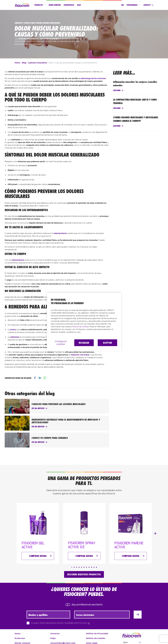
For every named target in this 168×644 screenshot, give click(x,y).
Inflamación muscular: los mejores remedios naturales (135, 84)
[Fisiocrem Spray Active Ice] (84, 523)
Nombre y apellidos (38, 615)
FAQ (122, 5)
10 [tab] (94, 567)
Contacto (148, 5)
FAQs (53, 638)
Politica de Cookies (96, 638)
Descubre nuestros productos (84, 574)
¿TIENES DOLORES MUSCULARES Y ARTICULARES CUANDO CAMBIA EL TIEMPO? (136, 119)
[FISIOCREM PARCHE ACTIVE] (131, 523)
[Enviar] (138, 615)
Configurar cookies (61, 343)
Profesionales (134, 5)
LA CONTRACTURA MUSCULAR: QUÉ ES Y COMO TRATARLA (135, 101)
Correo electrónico (85, 615)
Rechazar (84, 343)
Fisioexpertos (69, 5)
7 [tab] (87, 567)
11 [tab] (96, 567)
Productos (40, 5)
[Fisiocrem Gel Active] (38, 523)
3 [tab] (77, 567)
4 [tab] (79, 567)
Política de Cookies (80, 327)
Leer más (117, 90)
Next (155, 534)
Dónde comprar (55, 5)
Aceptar (107, 343)
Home (17, 63)
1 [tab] (72, 567)
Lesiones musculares (37, 63)
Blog (79, 5)
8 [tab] (89, 567)
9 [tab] (92, 567)
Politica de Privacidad (97, 634)
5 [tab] (82, 567)
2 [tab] (74, 567)
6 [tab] (84, 567)
